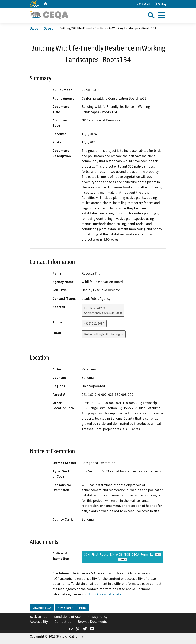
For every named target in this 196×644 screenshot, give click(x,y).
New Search (65, 608)
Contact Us (143, 4)
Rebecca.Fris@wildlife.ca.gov (104, 334)
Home (34, 28)
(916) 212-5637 (94, 323)
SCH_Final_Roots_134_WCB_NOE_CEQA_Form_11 (122, 557)
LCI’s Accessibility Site (105, 594)
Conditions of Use (67, 617)
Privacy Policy (97, 617)
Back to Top (39, 617)
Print (83, 608)
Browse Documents (92, 622)
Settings (161, 4)
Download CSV (42, 608)
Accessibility (39, 622)
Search (49, 28)
